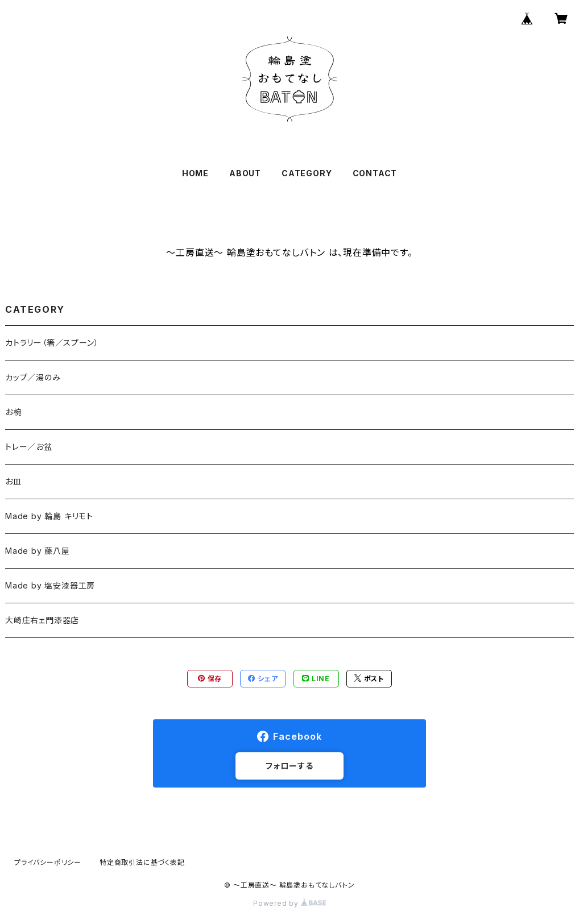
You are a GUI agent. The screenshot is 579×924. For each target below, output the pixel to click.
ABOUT (245, 173)
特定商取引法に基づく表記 (142, 862)
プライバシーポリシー (48, 862)
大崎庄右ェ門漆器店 (42, 620)
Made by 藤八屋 (38, 551)
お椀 (13, 412)
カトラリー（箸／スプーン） (52, 343)
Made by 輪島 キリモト (49, 516)
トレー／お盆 (29, 447)
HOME (195, 173)
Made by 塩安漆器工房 (50, 585)
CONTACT (375, 173)
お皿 (13, 481)
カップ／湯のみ (33, 377)
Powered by (289, 903)
